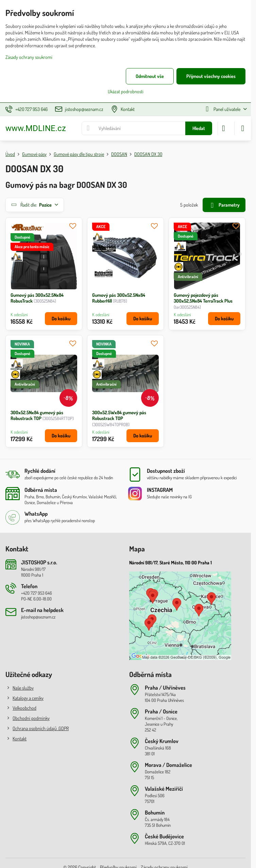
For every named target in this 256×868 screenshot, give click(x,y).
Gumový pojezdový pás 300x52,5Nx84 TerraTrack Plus (203, 298)
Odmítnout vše (150, 76)
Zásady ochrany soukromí (29, 57)
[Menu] (243, 128)
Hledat (199, 128)
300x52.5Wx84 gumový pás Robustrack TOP (119, 415)
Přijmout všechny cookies (211, 76)
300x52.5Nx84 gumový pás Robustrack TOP (37, 415)
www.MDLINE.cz (36, 128)
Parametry (224, 205)
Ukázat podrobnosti (126, 91)
